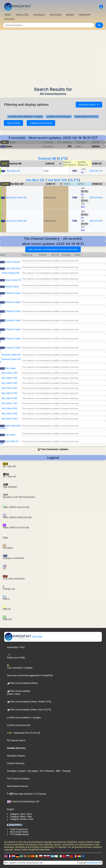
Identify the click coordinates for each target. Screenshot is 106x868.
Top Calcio (10, 435)
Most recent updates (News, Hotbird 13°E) (29, 702)
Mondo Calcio (12, 287)
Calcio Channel (13, 262)
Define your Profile (16, 656)
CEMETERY (85, 15)
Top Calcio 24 (13, 171)
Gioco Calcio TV (13, 280)
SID (70, 146)
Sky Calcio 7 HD (9, 403)
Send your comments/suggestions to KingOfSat (30, 675)
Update (96, 146)
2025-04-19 (95, 171)
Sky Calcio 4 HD (9, 388)
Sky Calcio (10, 368)
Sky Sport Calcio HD (16, 198)
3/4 (100, 184)
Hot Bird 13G (57, 180)
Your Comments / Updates (55, 449)
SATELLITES (22, 15)
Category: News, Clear (21, 817)
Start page (23, 637)
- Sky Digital (32, 771)
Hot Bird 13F (35, 180)
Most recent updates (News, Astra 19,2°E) (29, 710)
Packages (12, 771)
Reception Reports (16, 756)
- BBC (57, 771)
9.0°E (62, 158)
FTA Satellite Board (20, 834)
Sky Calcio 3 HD (9, 383)
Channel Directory (16, 763)
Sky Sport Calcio (10, 419)
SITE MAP (9, 19)
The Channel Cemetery (18, 779)
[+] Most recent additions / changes (25, 117)
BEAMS (70, 15)
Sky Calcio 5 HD (9, 393)
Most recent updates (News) (22, 683)
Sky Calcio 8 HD (9, 408)
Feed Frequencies (19, 829)
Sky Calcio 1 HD (9, 373)
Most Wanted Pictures (18, 786)
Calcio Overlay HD (10, 273)
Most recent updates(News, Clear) (19, 693)
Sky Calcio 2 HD (9, 378)
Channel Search (16, 740)
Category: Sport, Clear (21, 814)
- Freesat (65, 771)
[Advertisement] (53, 57)
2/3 (100, 164)
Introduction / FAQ (16, 647)
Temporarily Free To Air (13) (24, 733)
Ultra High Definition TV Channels (27, 794)
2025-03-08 (95, 198)
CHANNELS (39, 15)
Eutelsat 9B (47, 158)
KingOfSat (92, 863)
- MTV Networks (46, 771)
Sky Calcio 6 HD (9, 398)
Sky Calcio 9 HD (9, 414)
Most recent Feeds (19, 832)
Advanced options (89, 105)
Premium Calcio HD (11, 355)
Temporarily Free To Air (86, 117)
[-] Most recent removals (59, 117)
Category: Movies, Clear (22, 819)
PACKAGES (56, 15)
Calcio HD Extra (13, 268)
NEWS (8, 15)
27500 (95, 184)
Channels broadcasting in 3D (23, 802)
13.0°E (74, 180)
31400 (95, 164)
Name (9, 146)
